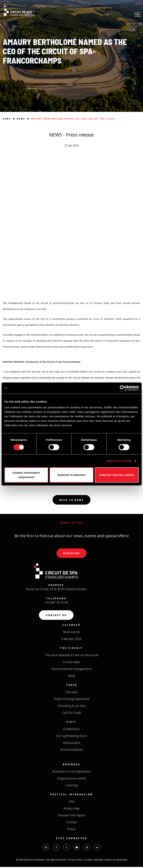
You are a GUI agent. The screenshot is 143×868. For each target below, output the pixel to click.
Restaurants (72, 744)
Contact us (56, 616)
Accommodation (72, 751)
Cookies (88, 861)
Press (72, 830)
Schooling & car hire (72, 707)
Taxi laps (71, 693)
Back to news (71, 500)
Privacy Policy (75, 861)
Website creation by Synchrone (111, 861)
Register (72, 554)
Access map (72, 809)
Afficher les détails (119, 461)
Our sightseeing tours (72, 737)
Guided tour (71, 730)
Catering (71, 786)
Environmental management (72, 670)
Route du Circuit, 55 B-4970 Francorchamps (56, 590)
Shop (71, 677)
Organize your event (72, 779)
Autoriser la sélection (71, 475)
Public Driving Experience (72, 700)
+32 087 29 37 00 (56, 603)
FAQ (72, 803)
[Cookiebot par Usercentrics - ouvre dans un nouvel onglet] (122, 388)
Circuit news (71, 663)
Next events (72, 633)
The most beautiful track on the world (71, 656)
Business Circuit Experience (72, 773)
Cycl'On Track (72, 714)
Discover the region (72, 816)
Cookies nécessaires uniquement (26, 475)
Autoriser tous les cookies (117, 475)
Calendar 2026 (71, 640)
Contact (72, 823)
